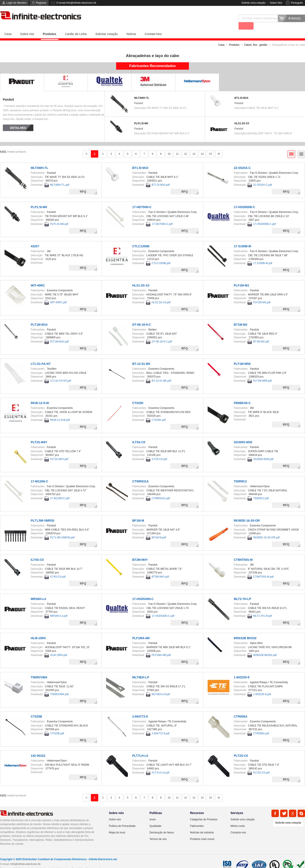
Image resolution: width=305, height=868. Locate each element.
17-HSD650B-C (244, 199)
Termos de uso (158, 831)
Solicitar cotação (107, 26)
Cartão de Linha (76, 26)
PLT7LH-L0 (140, 748)
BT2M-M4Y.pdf (160, 569)
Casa (8, 26)
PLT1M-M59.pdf (262, 373)
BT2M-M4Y (140, 552)
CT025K (138, 395)
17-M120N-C (39, 474)
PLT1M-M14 (39, 317)
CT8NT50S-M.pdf (263, 569)
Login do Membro (16, 3)
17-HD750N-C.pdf (162, 216)
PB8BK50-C (242, 395)
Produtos (50, 26)
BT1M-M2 (241, 317)
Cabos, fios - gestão (256, 37)
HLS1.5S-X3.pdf (161, 295)
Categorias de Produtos (204, 812)
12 (186, 146)
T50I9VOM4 (39, 670)
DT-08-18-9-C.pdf (162, 334)
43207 (35, 239)
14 (202, 146)
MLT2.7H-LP (242, 591)
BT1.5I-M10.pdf (161, 177)
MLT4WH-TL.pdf (60, 177)
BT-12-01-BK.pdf (161, 373)
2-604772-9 (140, 709)
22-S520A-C (242, 160)
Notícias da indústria (202, 825)
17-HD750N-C (142, 199)
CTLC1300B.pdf (161, 256)
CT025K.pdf (159, 412)
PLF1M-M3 (241, 278)
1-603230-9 (242, 670)
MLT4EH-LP (141, 670)
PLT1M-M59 (242, 356)
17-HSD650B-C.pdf (264, 216)
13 (194, 146)
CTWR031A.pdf (161, 491)
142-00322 (38, 748)
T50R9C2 (240, 474)
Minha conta (238, 818)
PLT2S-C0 (241, 748)
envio (153, 812)
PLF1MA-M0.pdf (161, 647)
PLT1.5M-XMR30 (42, 513)
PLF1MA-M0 (141, 630)
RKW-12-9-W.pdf (60, 412)
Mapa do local (117, 825)
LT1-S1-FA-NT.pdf (61, 373)
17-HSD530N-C (143, 591)
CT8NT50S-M (243, 552)
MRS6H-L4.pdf (59, 608)
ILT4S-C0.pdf (58, 569)
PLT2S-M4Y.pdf (59, 452)
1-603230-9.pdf (262, 687)
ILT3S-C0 (139, 435)
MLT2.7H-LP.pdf (263, 608)
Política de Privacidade (122, 818)
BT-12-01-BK (141, 356)
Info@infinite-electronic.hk (25, 856)
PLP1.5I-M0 (141, 116)
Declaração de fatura (162, 825)
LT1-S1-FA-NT (41, 356)
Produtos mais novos (202, 831)
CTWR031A (140, 474)
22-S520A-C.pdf (263, 177)
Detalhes (18, 120)
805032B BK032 (245, 630)
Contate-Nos (153, 26)
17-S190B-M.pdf (263, 256)
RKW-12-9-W (40, 395)
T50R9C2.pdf (261, 491)
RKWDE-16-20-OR (247, 513)
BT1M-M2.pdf (261, 334)
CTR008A (241, 709)
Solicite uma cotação (253, 3)
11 (177, 146)
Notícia (131, 26)
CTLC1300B (141, 239)
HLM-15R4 (38, 630)
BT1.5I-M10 (241, 90)
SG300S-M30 (243, 435)
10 (169, 146)
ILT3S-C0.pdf (159, 452)
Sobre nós (27, 26)
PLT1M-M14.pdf (59, 334)
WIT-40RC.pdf (58, 295)
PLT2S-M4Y (39, 435)
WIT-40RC (38, 278)
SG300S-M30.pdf (263, 452)
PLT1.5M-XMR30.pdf (62, 530)
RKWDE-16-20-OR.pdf (266, 530)
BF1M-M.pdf (159, 530)
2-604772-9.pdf (160, 726)
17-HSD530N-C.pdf (163, 608)
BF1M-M (138, 513)
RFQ (83, 184)
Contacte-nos (238, 825)
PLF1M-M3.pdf (262, 295)
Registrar (41, 3)
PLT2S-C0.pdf (261, 765)
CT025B (36, 709)
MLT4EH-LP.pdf (161, 687)
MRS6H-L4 (38, 591)
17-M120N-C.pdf (60, 491)
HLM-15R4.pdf (59, 647)
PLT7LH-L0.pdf (160, 765)
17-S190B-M (242, 239)
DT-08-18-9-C (142, 317)
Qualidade (155, 818)
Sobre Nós (276, 3)
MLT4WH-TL (142, 90)
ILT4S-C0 (37, 552)
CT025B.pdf (57, 726)
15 (210, 146)
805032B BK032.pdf (265, 647)
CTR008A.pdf (261, 726)
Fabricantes (197, 818)
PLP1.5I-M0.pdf (59, 216)
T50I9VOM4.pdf (59, 687)
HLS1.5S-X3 (242, 116)
